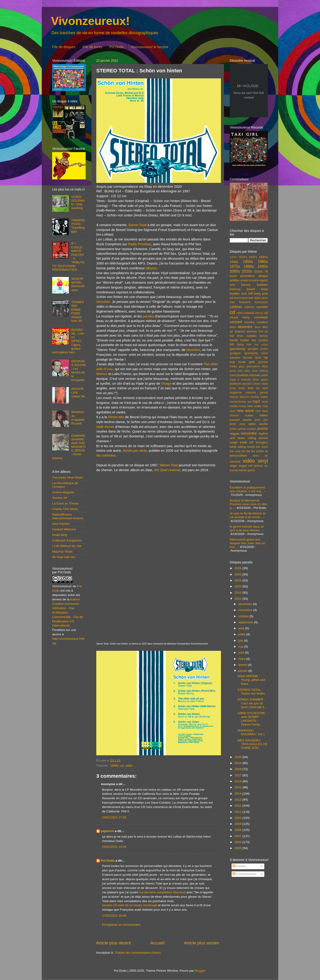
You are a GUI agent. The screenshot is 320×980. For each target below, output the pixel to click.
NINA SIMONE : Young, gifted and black (251, 680)
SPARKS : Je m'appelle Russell (78, 418)
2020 (238, 757)
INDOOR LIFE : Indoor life (78, 392)
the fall (246, 451)
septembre (246, 622)
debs (233, 327)
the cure (235, 451)
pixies (233, 429)
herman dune (252, 358)
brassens (245, 302)
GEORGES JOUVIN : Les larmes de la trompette (78, 371)
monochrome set (240, 402)
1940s (234, 262)
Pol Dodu (117, 47)
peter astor (238, 424)
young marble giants (242, 470)
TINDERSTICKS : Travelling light (78, 226)
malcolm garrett (257, 393)
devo (257, 327)
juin (241, 641)
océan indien (256, 415)
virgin (233, 466)
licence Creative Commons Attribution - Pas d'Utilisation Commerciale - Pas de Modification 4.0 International (68, 612)
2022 (238, 593)
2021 (238, 599)
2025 (238, 574)
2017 (238, 775)
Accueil (157, 943)
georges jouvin (258, 349)
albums (151, 268)
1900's (233, 257)
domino (252, 331)
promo (263, 428)
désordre (245, 327)
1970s (235, 266)
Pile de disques (64, 47)
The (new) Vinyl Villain (68, 478)
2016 (238, 781)
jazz (242, 366)
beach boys (257, 289)
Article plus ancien (202, 943)
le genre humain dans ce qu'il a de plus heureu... (247, 528)
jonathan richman (248, 375)
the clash (262, 447)
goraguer (235, 353)
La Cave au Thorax (65, 503)
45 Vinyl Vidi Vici (64, 557)
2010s (247, 271)
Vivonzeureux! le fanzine (149, 47)
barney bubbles (254, 285)
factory (264, 336)
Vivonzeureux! (90, 21)
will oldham (256, 466)
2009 (238, 824)
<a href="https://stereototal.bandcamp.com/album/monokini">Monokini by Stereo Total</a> (158, 482)
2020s (258, 272)
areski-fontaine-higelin (254, 280)
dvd (261, 332)
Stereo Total (137, 225)
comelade (261, 317)
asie (232, 285)
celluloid (249, 313)
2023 (238, 586)
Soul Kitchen (61, 524)
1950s (248, 261)
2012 (238, 806)
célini (240, 313)
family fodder (239, 340)
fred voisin (261, 344)
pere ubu (261, 420)
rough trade (238, 442)
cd (122, 766)
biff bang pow (258, 293)
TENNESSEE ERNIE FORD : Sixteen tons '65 (77, 311)
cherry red (261, 313)
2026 (238, 568)
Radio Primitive (140, 244)
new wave (245, 411)
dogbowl (240, 332)
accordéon (247, 276)
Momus (102, 374)
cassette (262, 307)
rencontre (249, 433)
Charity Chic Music (65, 509)
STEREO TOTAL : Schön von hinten (251, 692)
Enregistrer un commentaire (121, 925)
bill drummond (239, 298)
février (243, 665)
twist (256, 456)
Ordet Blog (60, 535)
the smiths (258, 451)
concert (236, 322)
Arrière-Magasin (63, 492)
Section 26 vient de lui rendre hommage (130, 905)
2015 (238, 787)
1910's (243, 257)
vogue (243, 466)
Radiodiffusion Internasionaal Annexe (68, 516)
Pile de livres (92, 47)
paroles (148, 316)
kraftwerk (235, 384)
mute (265, 402)
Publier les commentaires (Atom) (138, 953)
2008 (238, 830)
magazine (236, 393)
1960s (263, 261)
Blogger (200, 971)
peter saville (258, 424)
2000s (235, 271)
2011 (238, 812)
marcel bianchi (239, 397)
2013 (238, 800)
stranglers (262, 442)
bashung (235, 289)
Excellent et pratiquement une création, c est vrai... (247, 489)
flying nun (244, 344)
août (242, 628)
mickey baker (259, 397)
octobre (244, 616)
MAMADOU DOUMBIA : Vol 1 (251, 732)
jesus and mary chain (244, 371)
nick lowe (262, 411)
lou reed (262, 388)
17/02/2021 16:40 (114, 916)
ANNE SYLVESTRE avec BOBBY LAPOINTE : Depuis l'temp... (251, 719)
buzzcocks (261, 302)
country (249, 322)
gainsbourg (237, 349)
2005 (238, 848)
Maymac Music (63, 551)
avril (242, 653)
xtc (266, 466)
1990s (114, 766)
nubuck (234, 415)
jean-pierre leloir (257, 366)
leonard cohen (251, 384)
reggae (235, 434)
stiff (251, 442)
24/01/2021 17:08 (114, 817)
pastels (247, 420)
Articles (239, 866)
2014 (238, 794)
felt (232, 344)
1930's (263, 257)
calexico (249, 307)
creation (262, 322)
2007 (238, 836)
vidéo (129, 766)
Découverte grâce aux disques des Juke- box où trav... (247, 543)
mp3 (256, 401)
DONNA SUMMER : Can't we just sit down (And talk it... (252, 703)
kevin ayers (260, 380)
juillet (242, 634)
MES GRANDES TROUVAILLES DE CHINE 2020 (253, 744)
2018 (238, 769)
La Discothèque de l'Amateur (65, 485)
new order (254, 406)
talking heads (246, 447)
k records (244, 380)
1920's (253, 257)
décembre (246, 604)
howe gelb (247, 362)
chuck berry (240, 317)
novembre (246, 610)
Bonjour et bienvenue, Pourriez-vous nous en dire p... (248, 504)
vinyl (263, 461)
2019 (238, 763)
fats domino (260, 340)
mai (241, 647)
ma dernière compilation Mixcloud (162, 892)
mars (242, 659)
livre (251, 388)
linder (242, 388)
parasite (235, 420)
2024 (238, 580)
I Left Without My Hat (67, 546)
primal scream (247, 429)
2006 (238, 842)
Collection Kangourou (67, 540)
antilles (235, 280)
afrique (263, 276)
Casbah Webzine (64, 529)
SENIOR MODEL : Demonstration (78, 284)
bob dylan (255, 298)
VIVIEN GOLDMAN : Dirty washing (78, 203)
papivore (107, 831)
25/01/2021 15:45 (114, 847)
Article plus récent (113, 943)
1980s (249, 266)
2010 (238, 818)
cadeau (236, 307)
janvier (243, 671)
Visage (166, 384)
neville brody (238, 406)
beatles (235, 293)
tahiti (233, 447)
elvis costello (247, 336)
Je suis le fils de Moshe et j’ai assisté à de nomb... (248, 515)
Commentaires (245, 874)
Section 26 (60, 498)
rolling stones (258, 438)
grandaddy (251, 353)
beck (244, 294)
